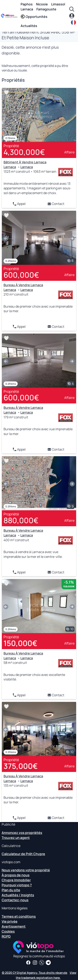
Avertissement (14, 926)
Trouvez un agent (16, 838)
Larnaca (27, 9)
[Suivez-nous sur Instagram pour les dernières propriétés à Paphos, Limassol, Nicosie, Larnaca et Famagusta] (35, 963)
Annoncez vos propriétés (22, 833)
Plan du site (11, 890)
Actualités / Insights (18, 895)
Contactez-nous (15, 900)
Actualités (29, 26)
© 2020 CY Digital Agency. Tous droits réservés (35, 973)
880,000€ (21, 520)
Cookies (8, 931)
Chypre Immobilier (16, 880)
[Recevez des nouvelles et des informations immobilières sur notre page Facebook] (28, 963)
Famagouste (46, 9)
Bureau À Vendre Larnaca (23, 285)
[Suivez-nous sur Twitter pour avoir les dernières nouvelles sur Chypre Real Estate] (42, 963)
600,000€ (21, 275)
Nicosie (42, 4)
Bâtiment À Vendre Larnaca (25, 162)
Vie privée (10, 921)
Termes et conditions (19, 916)
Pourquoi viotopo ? (17, 885)
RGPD (6, 936)
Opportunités (34, 17)
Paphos (27, 4)
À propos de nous (16, 875)
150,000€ (20, 643)
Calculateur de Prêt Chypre (23, 854)
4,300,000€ (24, 152)
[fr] (74, 22)
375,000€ (21, 766)
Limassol (58, 4)
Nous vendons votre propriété (26, 870)
